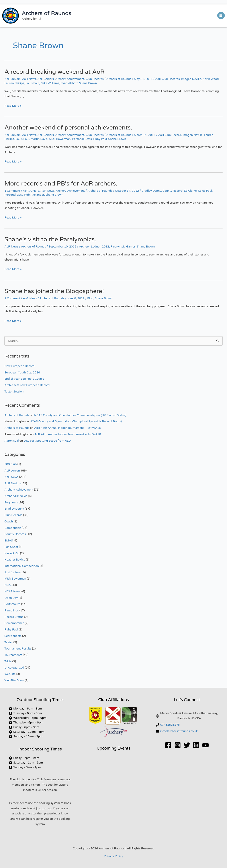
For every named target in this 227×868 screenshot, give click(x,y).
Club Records (95, 79)
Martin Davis (39, 139)
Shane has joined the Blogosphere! (54, 291)
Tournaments (13, 655)
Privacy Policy (113, 856)
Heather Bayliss (15, 560)
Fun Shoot (11, 547)
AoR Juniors (13, 79)
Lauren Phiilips (14, 83)
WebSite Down (14, 680)
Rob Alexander (34, 195)
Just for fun (12, 572)
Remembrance (14, 623)
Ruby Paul (100, 139)
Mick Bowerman (60, 139)
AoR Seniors (46, 79)
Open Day (11, 598)
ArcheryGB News (16, 496)
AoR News (29, 79)
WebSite (10, 674)
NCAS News (13, 592)
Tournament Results (18, 649)
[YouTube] (205, 745)
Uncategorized (14, 668)
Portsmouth (12, 604)
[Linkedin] (196, 745)
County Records (15, 534)
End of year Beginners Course (24, 379)
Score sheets (13, 636)
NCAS (8, 585)
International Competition (22, 566)
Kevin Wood (211, 79)
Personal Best (14, 195)
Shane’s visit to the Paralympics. (50, 239)
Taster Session (14, 392)
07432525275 (170, 725)
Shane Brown (88, 83)
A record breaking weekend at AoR (55, 72)
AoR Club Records (168, 79)
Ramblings (12, 611)
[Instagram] (178, 745)
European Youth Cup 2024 (22, 373)
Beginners (11, 503)
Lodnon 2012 (100, 247)
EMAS (9, 541)
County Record (172, 191)
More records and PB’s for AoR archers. (61, 184)
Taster (9, 642)
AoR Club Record (170, 135)
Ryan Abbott (69, 83)
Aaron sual (12, 441)
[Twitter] (187, 745)
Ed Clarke (190, 191)
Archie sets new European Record (27, 385)
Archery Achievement (70, 79)
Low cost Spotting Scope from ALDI (48, 441)
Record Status (14, 617)
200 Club (11, 464)
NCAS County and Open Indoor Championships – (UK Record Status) (80, 415)
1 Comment (12, 191)
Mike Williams (50, 83)
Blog (90, 298)
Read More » (13, 105)
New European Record (20, 366)
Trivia (8, 661)
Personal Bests (82, 139)
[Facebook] (168, 745)
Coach (9, 522)
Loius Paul (205, 191)
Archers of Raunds (47, 13)
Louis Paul (32, 83)
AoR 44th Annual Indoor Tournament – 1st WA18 (67, 428)
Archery (84, 247)
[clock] (25, 709)
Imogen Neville (191, 79)
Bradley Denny (151, 191)
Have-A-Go (12, 553)
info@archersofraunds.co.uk (179, 731)
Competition (13, 528)
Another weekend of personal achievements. (68, 128)
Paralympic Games (123, 247)
